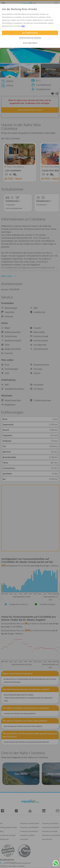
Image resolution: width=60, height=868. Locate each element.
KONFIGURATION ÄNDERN (30, 38)
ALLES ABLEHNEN (30, 43)
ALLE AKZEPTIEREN (30, 33)
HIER (23, 26)
